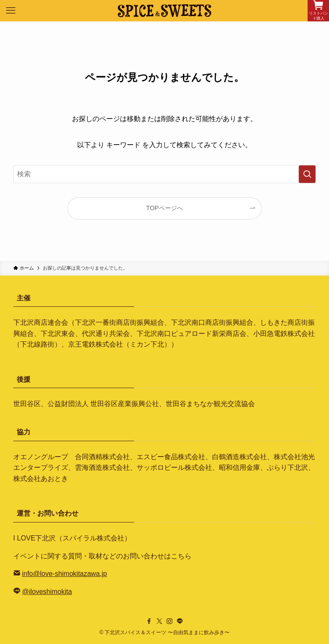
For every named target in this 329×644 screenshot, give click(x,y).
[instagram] (170, 621)
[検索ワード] (165, 174)
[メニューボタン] (11, 11)
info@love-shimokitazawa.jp (64, 574)
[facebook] (149, 621)
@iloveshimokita (47, 592)
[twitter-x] (159, 621)
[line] (180, 621)
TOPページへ (164, 208)
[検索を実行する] (307, 174)
